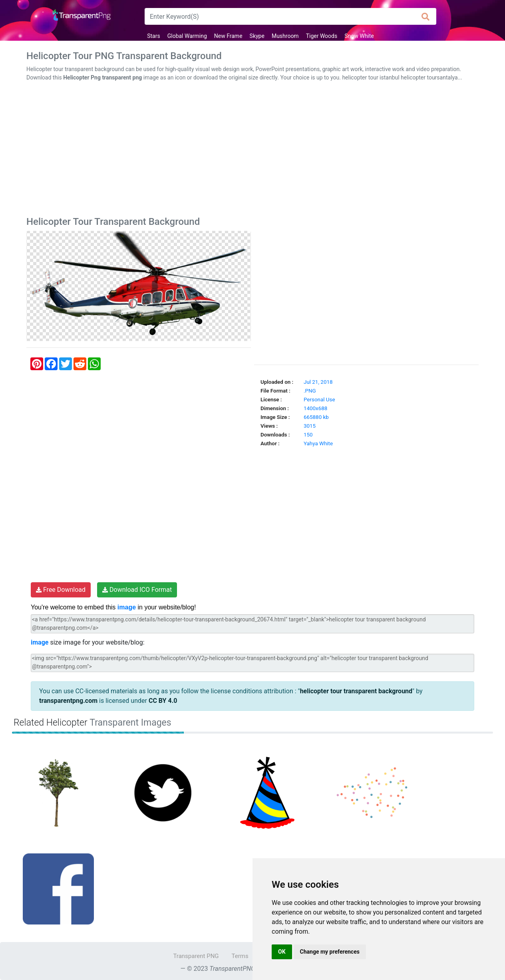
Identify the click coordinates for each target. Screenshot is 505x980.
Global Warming (187, 36)
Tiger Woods (322, 36)
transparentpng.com (68, 701)
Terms (240, 956)
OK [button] (282, 952)
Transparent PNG (196, 956)
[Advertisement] (252, 151)
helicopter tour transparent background (356, 691)
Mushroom (285, 36)
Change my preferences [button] (330, 952)
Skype (257, 36)
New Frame (228, 36)
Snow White (359, 36)
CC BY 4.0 (163, 701)
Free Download (61, 590)
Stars (153, 36)
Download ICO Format (137, 590)
